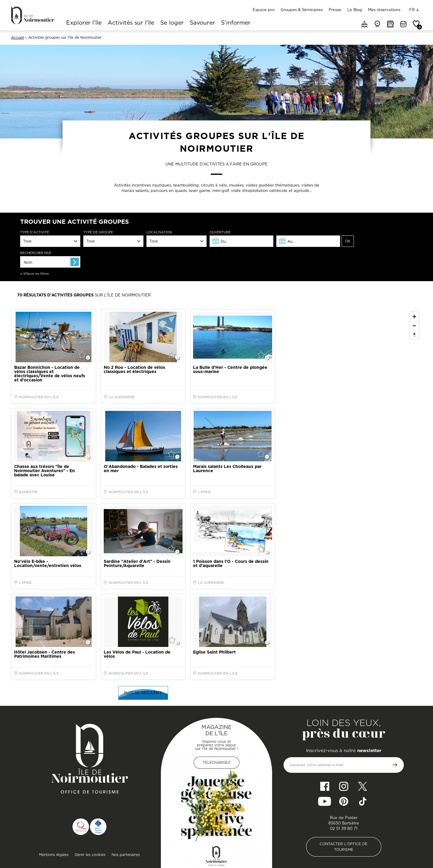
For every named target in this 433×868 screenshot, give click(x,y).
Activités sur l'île (131, 23)
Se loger (172, 23)
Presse (335, 10)
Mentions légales (54, 855)
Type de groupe (98, 232)
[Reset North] (414, 335)
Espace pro (264, 10)
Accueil (18, 38)
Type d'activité (35, 232)
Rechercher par (36, 253)
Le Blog (355, 10)
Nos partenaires (126, 855)
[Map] (351, 429)
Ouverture (220, 232)
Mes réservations (384, 10)
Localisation (159, 232)
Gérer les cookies (90, 855)
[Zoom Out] (414, 326)
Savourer (202, 23)
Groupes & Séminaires (302, 10)
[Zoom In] (414, 317)
